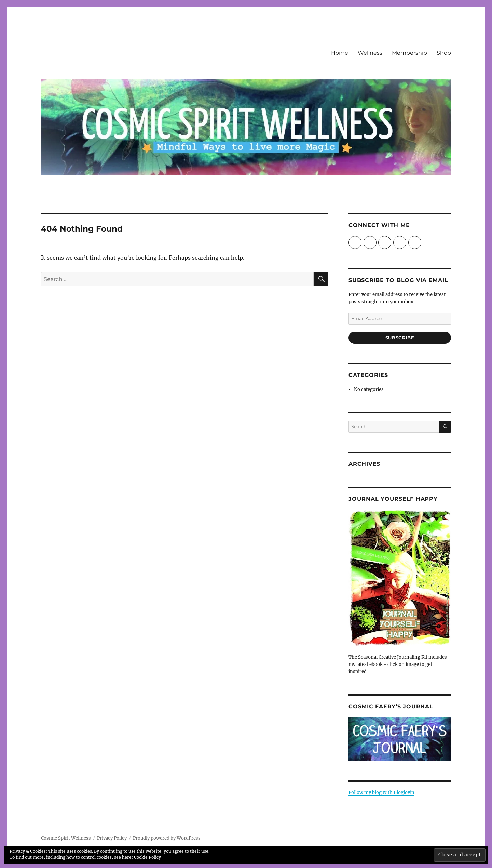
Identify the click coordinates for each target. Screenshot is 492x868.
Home (340, 53)
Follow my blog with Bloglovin (381, 793)
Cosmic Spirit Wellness (66, 838)
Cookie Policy (147, 857)
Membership (409, 53)
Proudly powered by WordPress (167, 838)
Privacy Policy (112, 838)
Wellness (370, 53)
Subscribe (400, 338)
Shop (444, 53)
